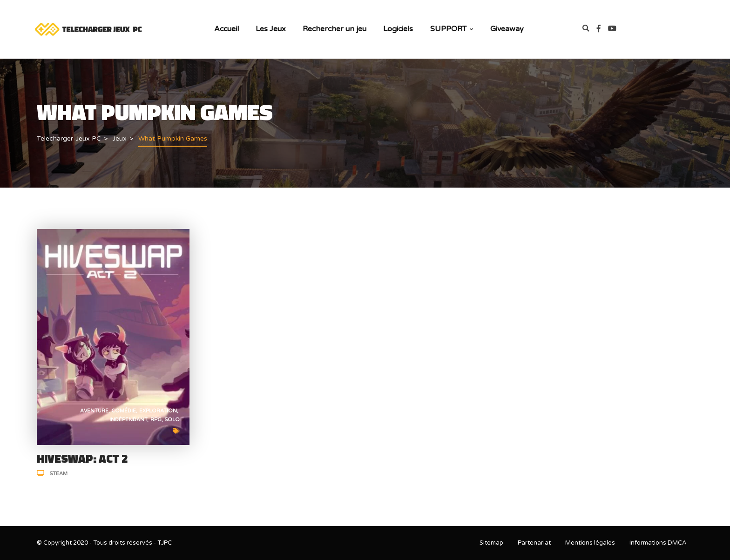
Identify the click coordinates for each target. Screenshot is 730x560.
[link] (602, 29)
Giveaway (507, 29)
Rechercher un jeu (335, 29)
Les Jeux (271, 29)
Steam (58, 474)
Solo (172, 420)
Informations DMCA (658, 543)
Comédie (124, 411)
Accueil (226, 29)
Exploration (158, 411)
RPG (156, 420)
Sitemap (491, 543)
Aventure (94, 411)
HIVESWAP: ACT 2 (82, 459)
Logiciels (398, 29)
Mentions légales (590, 543)
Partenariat (534, 543)
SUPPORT (452, 29)
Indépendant (128, 420)
